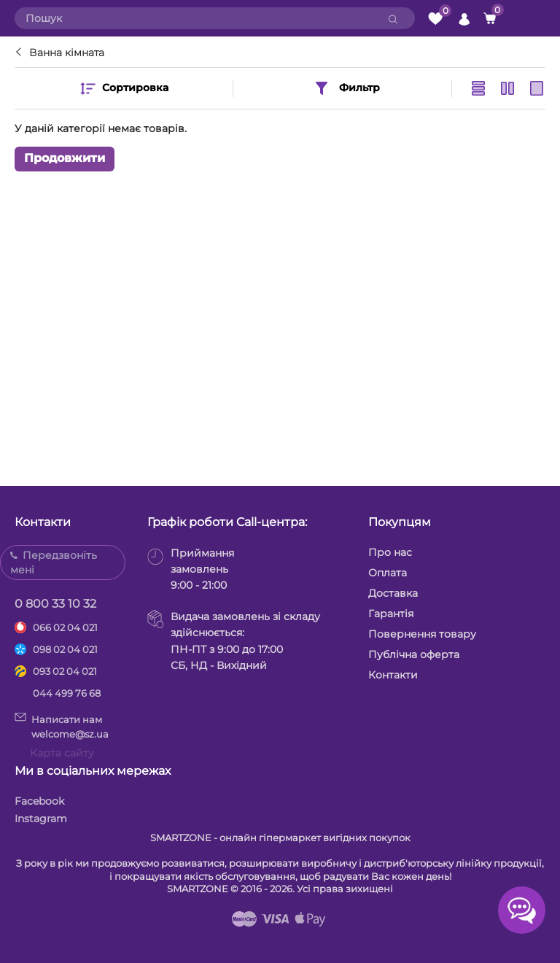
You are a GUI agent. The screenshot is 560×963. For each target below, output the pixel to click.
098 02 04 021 (65, 649)
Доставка (393, 593)
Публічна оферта (414, 654)
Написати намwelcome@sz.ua (62, 726)
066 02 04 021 (65, 627)
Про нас (390, 552)
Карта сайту (62, 753)
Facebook (39, 801)
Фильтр (346, 88)
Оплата (388, 573)
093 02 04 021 (65, 671)
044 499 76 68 (67, 693)
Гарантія (391, 614)
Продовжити (65, 159)
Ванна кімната (67, 53)
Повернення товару (422, 634)
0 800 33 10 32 (55, 604)
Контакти (393, 675)
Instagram (41, 819)
